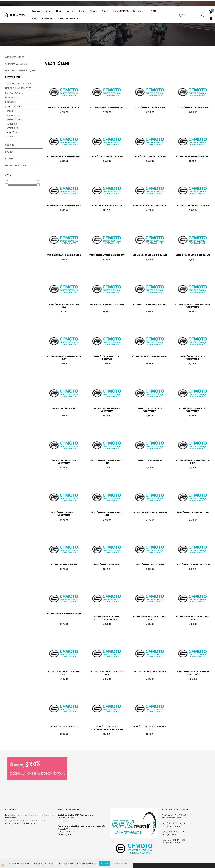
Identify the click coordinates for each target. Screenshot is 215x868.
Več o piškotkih (120, 864)
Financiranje (140, 11)
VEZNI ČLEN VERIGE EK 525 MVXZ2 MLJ (193, 618)
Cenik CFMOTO (121, 11)
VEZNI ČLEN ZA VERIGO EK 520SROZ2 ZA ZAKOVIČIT (107, 618)
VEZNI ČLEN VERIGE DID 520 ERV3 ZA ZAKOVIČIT (193, 673)
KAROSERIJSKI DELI (14, 93)
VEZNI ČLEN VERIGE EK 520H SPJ (150, 672)
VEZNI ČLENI (12, 132)
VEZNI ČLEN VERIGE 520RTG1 (64, 727)
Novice (94, 11)
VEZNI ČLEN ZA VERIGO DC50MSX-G (150, 728)
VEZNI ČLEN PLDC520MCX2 (107, 564)
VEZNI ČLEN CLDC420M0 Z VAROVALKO (107, 410)
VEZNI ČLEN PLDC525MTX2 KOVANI (193, 564)
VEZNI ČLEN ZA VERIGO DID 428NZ (107, 107)
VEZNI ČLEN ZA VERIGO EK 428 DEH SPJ (107, 673)
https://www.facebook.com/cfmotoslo (34, 815)
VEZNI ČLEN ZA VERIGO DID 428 (150, 107)
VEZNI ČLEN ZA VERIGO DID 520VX (193, 156)
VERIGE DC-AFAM (15, 120)
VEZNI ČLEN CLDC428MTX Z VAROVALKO (193, 410)
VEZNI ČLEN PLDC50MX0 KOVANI (193, 512)
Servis (82, 11)
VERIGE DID (12, 124)
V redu (104, 864)
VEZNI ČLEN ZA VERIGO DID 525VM (107, 304)
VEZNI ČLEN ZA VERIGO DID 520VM (150, 255)
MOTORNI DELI (12, 97)
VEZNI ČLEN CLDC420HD (64, 408)
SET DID (10, 111)
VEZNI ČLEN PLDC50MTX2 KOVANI (150, 512)
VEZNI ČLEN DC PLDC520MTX (150, 564)
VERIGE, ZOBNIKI (13, 107)
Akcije (59, 11)
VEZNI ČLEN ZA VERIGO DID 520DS (193, 206)
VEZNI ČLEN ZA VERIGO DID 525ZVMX (107, 358)
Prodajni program (42, 11)
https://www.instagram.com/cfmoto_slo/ (25, 821)
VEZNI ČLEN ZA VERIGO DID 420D (64, 107)
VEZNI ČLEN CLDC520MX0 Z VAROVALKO (64, 514)
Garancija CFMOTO (67, 19)
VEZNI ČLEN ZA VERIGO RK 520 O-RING (107, 462)
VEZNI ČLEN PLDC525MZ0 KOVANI (64, 614)
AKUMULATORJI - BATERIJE (18, 83)
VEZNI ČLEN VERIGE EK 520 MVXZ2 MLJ (150, 618)
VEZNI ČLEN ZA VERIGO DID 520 (107, 206)
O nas (105, 11)
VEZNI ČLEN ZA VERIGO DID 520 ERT (107, 255)
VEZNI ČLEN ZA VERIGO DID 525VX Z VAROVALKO (193, 306)
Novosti (71, 11)
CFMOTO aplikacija (42, 19)
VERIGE (10, 137)
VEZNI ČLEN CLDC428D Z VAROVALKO (150, 410)
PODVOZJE (11, 102)
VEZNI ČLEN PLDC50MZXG (64, 564)
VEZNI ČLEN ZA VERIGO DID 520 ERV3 (64, 306)
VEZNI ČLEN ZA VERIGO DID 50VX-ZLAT (64, 358)
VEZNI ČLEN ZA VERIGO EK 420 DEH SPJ (64, 673)
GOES (154, 11)
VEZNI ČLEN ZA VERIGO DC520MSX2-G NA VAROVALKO (107, 728)
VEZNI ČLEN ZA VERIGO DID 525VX (150, 304)
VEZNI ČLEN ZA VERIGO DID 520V (107, 156)
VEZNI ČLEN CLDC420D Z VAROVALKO (193, 358)
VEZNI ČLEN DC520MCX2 (150, 460)
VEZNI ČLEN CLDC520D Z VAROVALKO (64, 462)
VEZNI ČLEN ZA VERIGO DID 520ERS (150, 206)
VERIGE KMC (12, 128)
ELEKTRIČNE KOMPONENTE (18, 88)
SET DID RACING (14, 115)
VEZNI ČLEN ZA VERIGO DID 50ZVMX (150, 356)
